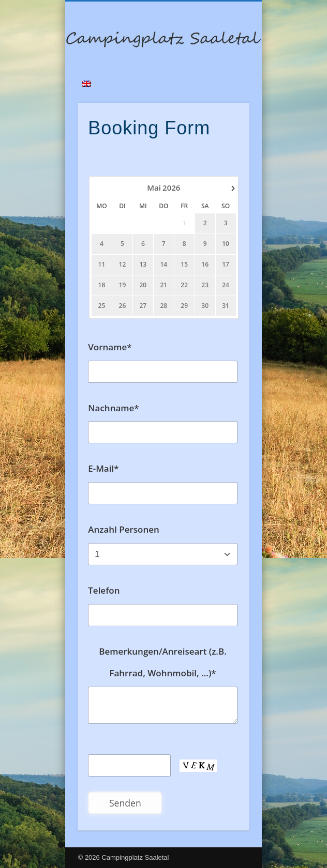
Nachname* (113, 408)
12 (123, 265)
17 (226, 265)
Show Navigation (224, 92)
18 (102, 285)
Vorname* (110, 347)
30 (205, 306)
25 (102, 306)
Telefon (104, 590)
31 (226, 306)
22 (185, 285)
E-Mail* (103, 468)
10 (226, 244)
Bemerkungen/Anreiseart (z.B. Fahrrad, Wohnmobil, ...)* (163, 662)
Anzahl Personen (124, 529)
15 (185, 265)
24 (226, 285)
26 (123, 306)
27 (143, 306)
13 (143, 265)
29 (185, 306)
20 (143, 285)
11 (102, 265)
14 (164, 265)
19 (123, 285)
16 (205, 265)
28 (164, 306)
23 (205, 285)
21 (164, 285)
